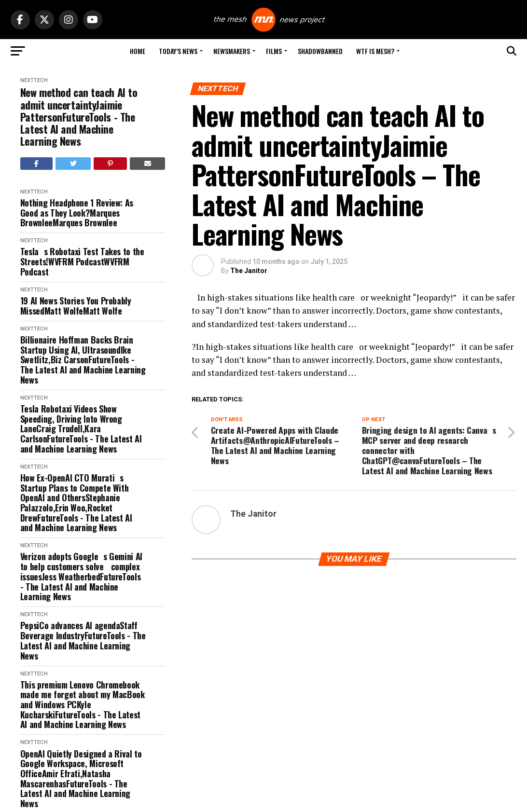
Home (138, 51)
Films (274, 51)
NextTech (34, 80)
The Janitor (249, 271)
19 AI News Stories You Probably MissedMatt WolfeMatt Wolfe (76, 306)
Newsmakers (232, 51)
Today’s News (178, 51)
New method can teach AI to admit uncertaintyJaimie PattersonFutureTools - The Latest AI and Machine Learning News (79, 117)
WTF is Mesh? (375, 51)
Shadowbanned (320, 51)
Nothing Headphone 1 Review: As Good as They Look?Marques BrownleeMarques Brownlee (77, 213)
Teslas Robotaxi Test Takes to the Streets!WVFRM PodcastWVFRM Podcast (82, 261)
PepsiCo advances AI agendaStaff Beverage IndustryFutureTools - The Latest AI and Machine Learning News (83, 640)
